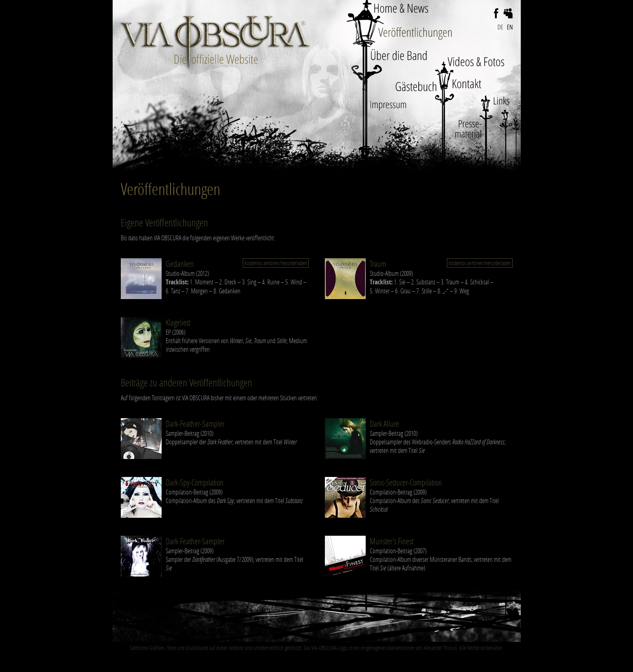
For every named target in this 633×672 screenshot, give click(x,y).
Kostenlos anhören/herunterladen (276, 263)
